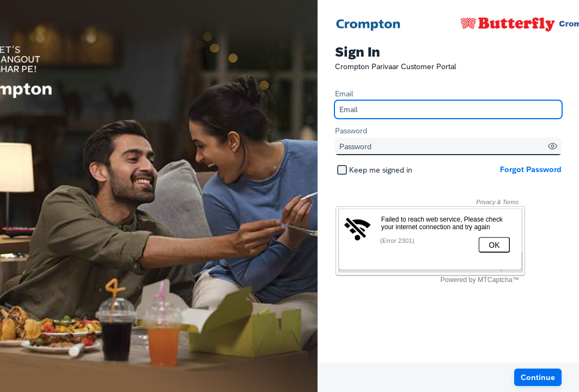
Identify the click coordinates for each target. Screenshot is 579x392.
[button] (553, 146)
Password (351, 131)
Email (344, 94)
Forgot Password (531, 169)
